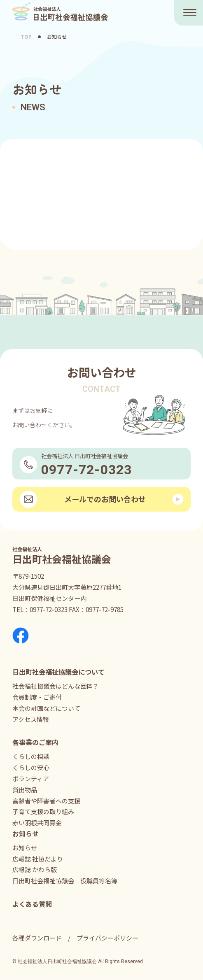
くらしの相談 (31, 756)
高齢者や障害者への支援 (46, 801)
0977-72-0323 (49, 609)
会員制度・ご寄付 (37, 697)
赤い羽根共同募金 (37, 823)
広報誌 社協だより (38, 859)
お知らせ (25, 848)
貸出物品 (25, 790)
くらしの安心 (31, 767)
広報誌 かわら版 (35, 869)
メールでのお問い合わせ (105, 499)
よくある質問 (32, 904)
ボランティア (31, 779)
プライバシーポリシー (107, 938)
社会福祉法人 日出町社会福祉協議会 (60, 12)
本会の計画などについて (46, 708)
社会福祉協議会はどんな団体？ (56, 686)
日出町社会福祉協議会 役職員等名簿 (65, 881)
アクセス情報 (31, 719)
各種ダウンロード (37, 938)
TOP (26, 36)
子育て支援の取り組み (43, 811)
